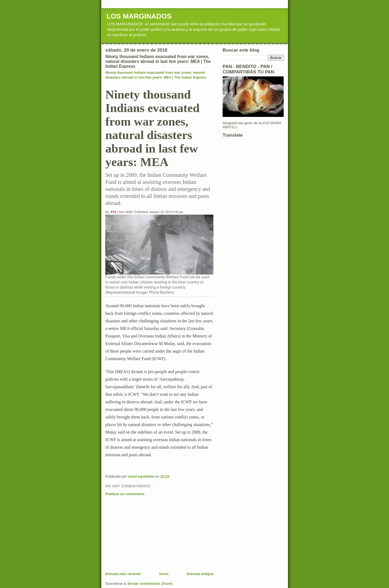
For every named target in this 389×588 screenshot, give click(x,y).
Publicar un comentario (125, 494)
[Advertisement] (146, 534)
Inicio (164, 574)
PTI (113, 212)
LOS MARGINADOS (139, 16)
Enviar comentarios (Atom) (150, 584)
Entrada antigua (200, 574)
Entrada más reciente (123, 574)
